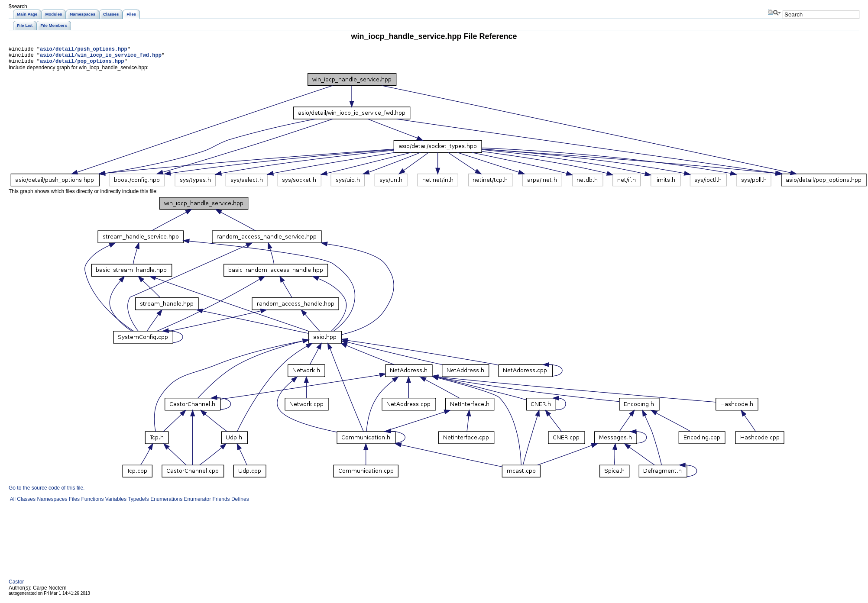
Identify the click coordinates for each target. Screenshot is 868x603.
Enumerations (166, 503)
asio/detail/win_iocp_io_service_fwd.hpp (101, 57)
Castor (16, 586)
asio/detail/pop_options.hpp (82, 65)
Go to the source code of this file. (47, 492)
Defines (240, 503)
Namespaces (51, 503)
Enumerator (197, 503)
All (12, 503)
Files (73, 503)
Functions (92, 503)
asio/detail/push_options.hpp (84, 50)
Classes (26, 503)
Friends (220, 503)
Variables (115, 503)
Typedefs (138, 503)
